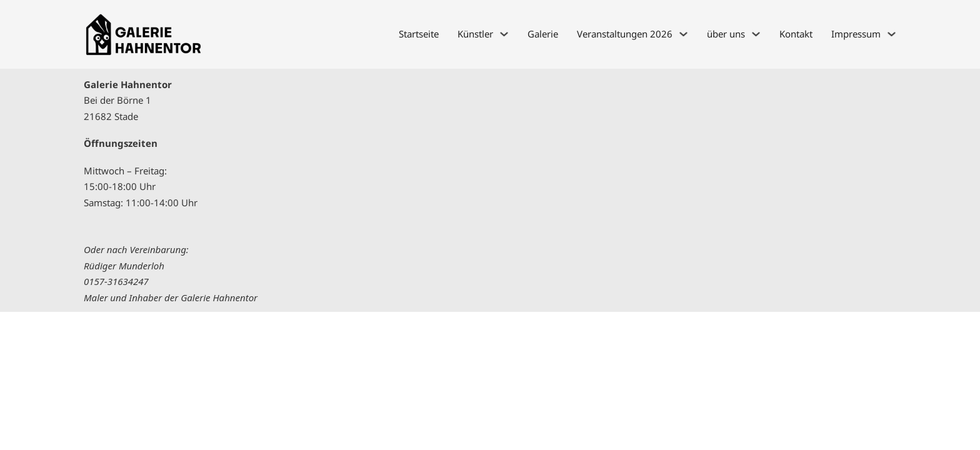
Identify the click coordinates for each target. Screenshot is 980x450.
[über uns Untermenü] (756, 34)
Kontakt (796, 34)
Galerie (543, 34)
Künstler (475, 34)
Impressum (856, 34)
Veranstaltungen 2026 (625, 34)
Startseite (419, 34)
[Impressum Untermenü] (892, 34)
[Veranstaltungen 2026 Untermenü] (683, 34)
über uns (726, 34)
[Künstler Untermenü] (504, 34)
